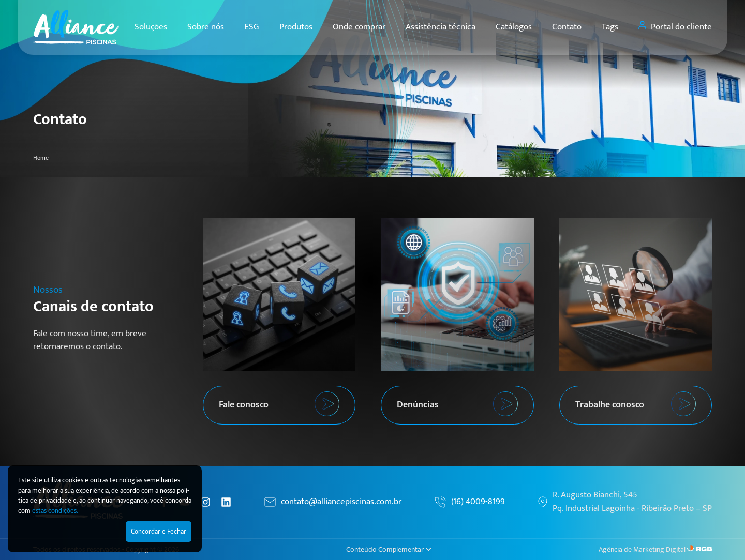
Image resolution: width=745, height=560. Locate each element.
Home (41, 158)
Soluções (151, 27)
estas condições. (55, 511)
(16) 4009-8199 (478, 502)
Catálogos (514, 27)
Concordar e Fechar (159, 532)
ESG (252, 27)
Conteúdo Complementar (389, 549)
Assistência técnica (441, 27)
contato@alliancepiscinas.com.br (341, 502)
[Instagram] (205, 502)
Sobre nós (206, 27)
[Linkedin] (226, 502)
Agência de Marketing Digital (642, 549)
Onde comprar (359, 27)
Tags (610, 27)
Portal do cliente (675, 27)
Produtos (296, 27)
